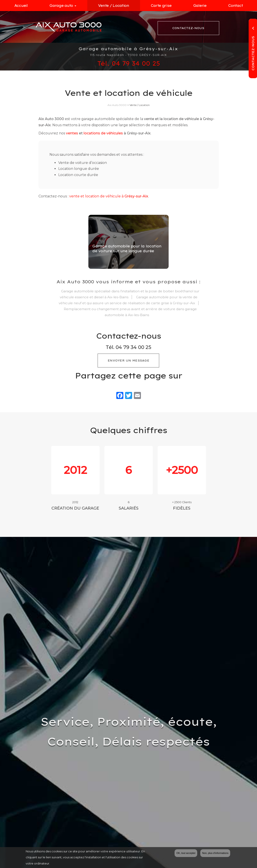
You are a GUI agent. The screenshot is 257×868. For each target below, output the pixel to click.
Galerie (200, 6)
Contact (235, 6)
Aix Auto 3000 (117, 105)
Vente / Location (114, 6)
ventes (72, 133)
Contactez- (188, 28)
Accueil (21, 6)
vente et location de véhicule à (109, 196)
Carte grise (161, 6)
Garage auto (63, 6)
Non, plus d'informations (215, 853)
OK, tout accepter (186, 853)
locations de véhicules (103, 133)
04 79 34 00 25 (133, 347)
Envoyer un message (128, 360)
